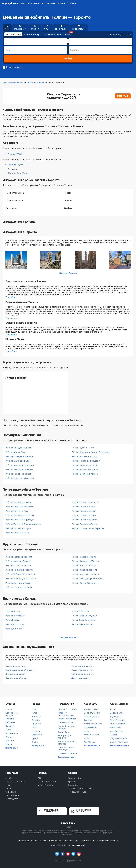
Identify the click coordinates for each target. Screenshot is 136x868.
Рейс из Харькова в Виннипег (20, 456)
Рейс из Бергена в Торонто (19, 557)
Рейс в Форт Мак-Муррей (84, 616)
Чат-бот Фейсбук (45, 785)
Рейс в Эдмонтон (80, 611)
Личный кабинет (76, 778)
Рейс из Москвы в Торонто (18, 561)
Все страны (11, 748)
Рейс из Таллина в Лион (17, 533)
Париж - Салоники (67, 719)
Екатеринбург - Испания (65, 737)
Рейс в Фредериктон (82, 624)
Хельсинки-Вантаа (93, 724)
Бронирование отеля (82, 674)
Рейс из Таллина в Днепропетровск (23, 524)
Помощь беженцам (77, 792)
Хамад (87, 731)
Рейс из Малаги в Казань (84, 465)
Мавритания (12, 733)
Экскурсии (11, 792)
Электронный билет (15, 674)
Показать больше (68, 638)
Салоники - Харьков (67, 753)
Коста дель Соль (92, 735)
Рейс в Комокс (12, 620)
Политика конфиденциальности (64, 840)
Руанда (9, 737)
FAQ (39, 778)
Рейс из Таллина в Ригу (17, 511)
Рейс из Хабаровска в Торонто (20, 574)
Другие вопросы (80, 678)
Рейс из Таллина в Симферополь (88, 528)
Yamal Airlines (116, 731)
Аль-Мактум (89, 742)
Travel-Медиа (12, 795)
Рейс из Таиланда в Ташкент (86, 461)
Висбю (35, 742)
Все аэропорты (91, 746)
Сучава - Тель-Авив (67, 709)
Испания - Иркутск (67, 722)
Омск (34, 727)
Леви (34, 709)
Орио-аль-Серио (92, 713)
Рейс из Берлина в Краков (85, 474)
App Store (73, 782)
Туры (8, 785)
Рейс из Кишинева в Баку (18, 461)
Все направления (66, 757)
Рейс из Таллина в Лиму (84, 507)
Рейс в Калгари (13, 611)
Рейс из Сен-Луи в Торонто (85, 574)
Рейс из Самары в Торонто (19, 587)
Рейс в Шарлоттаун (15, 616)
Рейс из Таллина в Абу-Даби (19, 507)
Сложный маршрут (52, 34)
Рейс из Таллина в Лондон (85, 524)
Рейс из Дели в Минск (83, 448)
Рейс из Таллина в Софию (85, 520)
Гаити (8, 730)
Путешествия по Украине (80, 788)
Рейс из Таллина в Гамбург (18, 502)
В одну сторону (32, 34)
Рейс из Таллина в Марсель (86, 502)
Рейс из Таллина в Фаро (84, 515)
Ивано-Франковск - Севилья (67, 727)
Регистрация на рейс (82, 666)
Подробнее (11, 297)
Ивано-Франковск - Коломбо (67, 743)
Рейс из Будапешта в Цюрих (19, 470)
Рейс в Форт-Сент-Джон (84, 620)
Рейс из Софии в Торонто (85, 570)
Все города (37, 746)
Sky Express (115, 717)
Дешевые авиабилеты (13, 83)
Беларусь (10, 726)
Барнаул (36, 720)
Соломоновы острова (12, 714)
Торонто (41, 83)
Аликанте (88, 720)
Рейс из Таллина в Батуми (18, 528)
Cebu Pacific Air (117, 720)
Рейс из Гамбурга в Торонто (19, 570)
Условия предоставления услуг (32, 840)
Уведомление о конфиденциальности (68, 845)
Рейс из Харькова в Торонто (86, 561)
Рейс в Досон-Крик (15, 624)
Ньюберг (36, 731)
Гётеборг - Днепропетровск (66, 714)
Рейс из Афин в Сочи (16, 452)
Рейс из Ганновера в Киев (18, 474)
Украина (10, 741)
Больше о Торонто (68, 273)
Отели (8, 788)
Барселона (37, 735)
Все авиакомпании (119, 746)
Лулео (34, 713)
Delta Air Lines (117, 713)
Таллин (30, 83)
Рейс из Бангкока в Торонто (19, 583)
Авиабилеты (11, 778)
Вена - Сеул (63, 732)
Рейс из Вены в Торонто (84, 566)
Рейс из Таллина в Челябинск (20, 515)
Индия (9, 744)
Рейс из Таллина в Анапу (84, 511)
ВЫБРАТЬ (123, 96)
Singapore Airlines (118, 738)
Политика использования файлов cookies (99, 840)
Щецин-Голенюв (92, 717)
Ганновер (36, 724)
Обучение (73, 785)
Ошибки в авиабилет (16, 678)
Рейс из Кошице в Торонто (18, 566)
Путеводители (12, 799)
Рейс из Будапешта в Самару (20, 465)
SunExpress (115, 727)
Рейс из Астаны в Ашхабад (85, 456)
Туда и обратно (13, 34)
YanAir (113, 709)
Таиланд (10, 719)
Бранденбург (90, 727)
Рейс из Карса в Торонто (84, 557)
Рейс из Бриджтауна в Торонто (21, 579)
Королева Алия (91, 709)
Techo (87, 738)
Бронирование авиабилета (19, 670)
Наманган (36, 717)
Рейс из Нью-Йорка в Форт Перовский (91, 452)
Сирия (9, 709)
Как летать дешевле (16, 666)
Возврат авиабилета (82, 670)
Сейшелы (10, 722)
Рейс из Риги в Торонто (84, 583)
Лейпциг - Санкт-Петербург (66, 749)
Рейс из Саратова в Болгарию (20, 478)
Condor (113, 735)
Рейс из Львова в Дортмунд (86, 470)
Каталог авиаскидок (15, 782)
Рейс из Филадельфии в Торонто (88, 579)
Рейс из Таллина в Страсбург (20, 520)
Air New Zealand (118, 724)
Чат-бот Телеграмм (46, 782)
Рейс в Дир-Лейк (14, 629)
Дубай (35, 738)
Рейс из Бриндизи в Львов (18, 448)
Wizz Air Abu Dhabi (119, 742)
